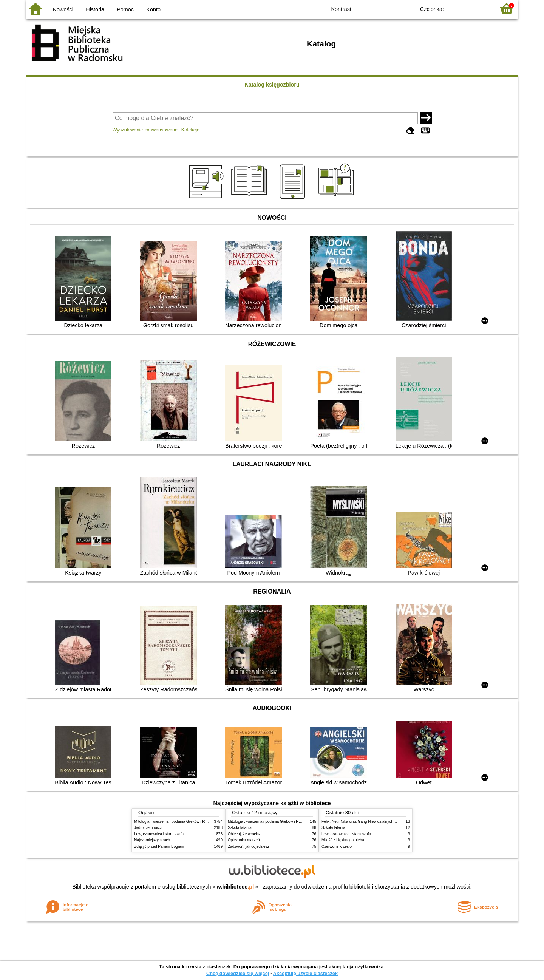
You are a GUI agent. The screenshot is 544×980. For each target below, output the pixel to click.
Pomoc (125, 9)
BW (377, 9)
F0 (450, 9)
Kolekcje (190, 130)
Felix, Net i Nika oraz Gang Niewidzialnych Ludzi (362, 822)
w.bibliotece (236, 887)
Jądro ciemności (148, 828)
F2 (481, 9)
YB (392, 9)
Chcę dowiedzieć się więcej (238, 973)
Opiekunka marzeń (244, 840)
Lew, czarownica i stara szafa (159, 834)
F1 (463, 9)
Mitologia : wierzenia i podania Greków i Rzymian (176, 822)
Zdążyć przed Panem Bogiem (159, 846)
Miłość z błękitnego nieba (343, 840)
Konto (153, 9)
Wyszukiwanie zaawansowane (145, 130)
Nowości (63, 9)
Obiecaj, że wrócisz (244, 834)
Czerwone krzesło (337, 846)
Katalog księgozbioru (272, 85)
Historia (95, 9)
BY (407, 9)
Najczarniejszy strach (152, 840)
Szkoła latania (240, 828)
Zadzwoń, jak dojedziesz (249, 846)
